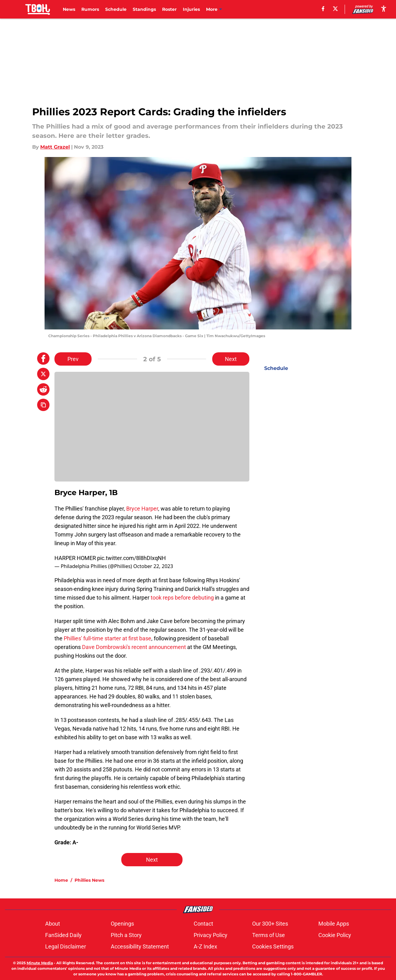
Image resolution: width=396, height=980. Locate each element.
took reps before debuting (182, 598)
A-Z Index (205, 946)
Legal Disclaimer (66, 946)
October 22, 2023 (153, 566)
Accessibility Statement (140, 946)
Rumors (90, 9)
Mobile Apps (334, 924)
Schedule (116, 9)
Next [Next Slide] (231, 359)
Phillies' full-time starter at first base (108, 638)
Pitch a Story (126, 935)
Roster (169, 9)
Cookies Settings (273, 946)
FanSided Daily (63, 935)
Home (61, 880)
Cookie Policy (335, 935)
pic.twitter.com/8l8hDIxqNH (131, 558)
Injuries (191, 9)
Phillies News (89, 880)
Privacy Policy (211, 935)
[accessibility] (384, 8)
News (69, 9)
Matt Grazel (55, 147)
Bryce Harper (142, 509)
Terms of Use (269, 935)
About (53, 924)
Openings (122, 924)
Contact (203, 924)
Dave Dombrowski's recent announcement (134, 647)
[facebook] (323, 9)
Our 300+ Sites (270, 924)
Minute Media (40, 963)
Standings (144, 9)
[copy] (43, 405)
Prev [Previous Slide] (73, 359)
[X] (335, 9)
